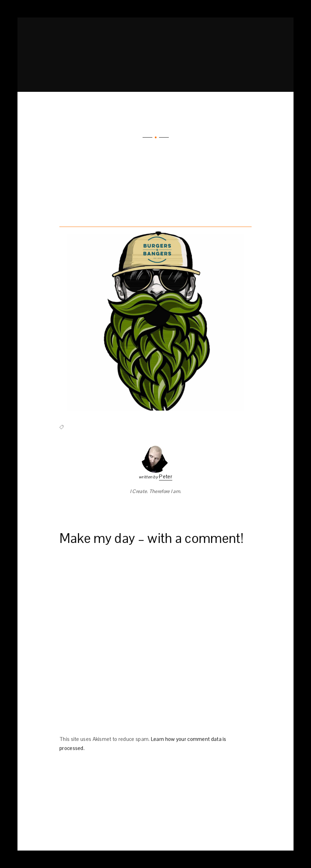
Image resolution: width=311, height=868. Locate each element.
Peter (166, 476)
